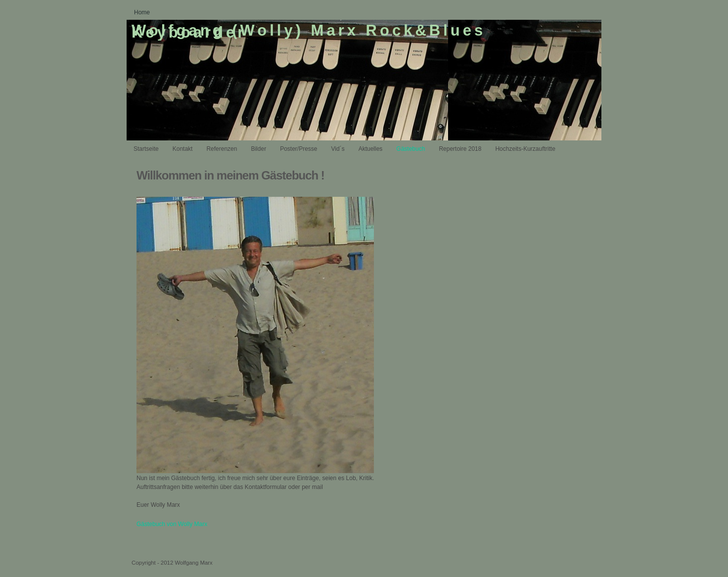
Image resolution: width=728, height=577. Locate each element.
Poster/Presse (298, 149)
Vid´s (338, 149)
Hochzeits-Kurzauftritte (525, 149)
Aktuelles (371, 149)
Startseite (146, 149)
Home (142, 12)
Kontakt (183, 149)
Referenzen (222, 149)
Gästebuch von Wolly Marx (172, 524)
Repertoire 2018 (460, 149)
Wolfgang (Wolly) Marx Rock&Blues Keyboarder (309, 32)
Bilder (258, 149)
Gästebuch (410, 149)
